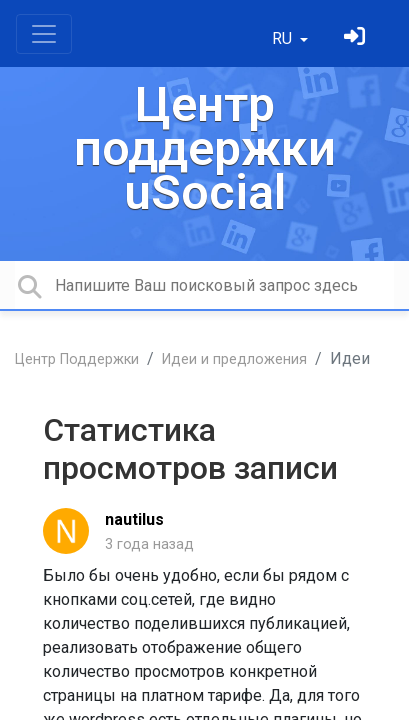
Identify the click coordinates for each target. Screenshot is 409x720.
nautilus (134, 519)
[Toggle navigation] (44, 34)
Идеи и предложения (234, 359)
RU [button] (284, 38)
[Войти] (357, 38)
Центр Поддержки (77, 359)
